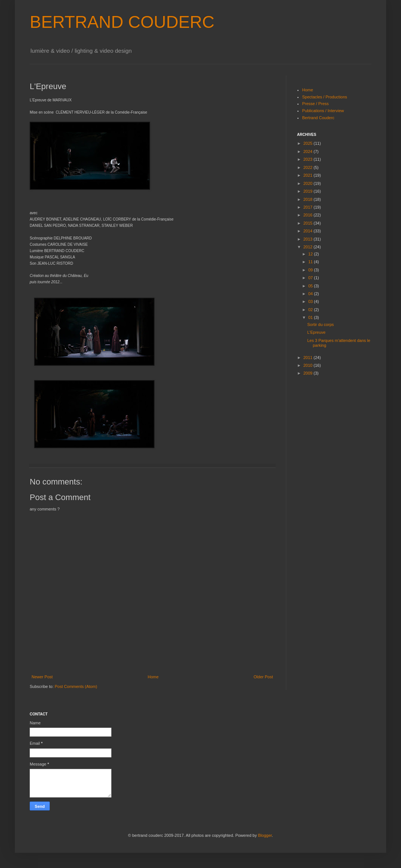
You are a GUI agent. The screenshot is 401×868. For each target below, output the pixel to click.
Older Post (263, 677)
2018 (309, 199)
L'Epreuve (316, 332)
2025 (309, 143)
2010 (309, 365)
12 (311, 254)
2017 (309, 207)
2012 (309, 247)
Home (153, 677)
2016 (309, 215)
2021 (309, 175)
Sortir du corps (320, 324)
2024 (309, 151)
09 (311, 270)
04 (311, 294)
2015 (309, 223)
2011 (309, 358)
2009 (309, 373)
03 (311, 301)
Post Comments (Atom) (76, 686)
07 (311, 278)
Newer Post (42, 677)
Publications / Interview (323, 111)
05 (311, 286)
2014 (309, 231)
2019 (309, 191)
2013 (309, 239)
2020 (309, 183)
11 (311, 262)
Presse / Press (316, 104)
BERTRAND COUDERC (122, 22)
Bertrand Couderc (318, 118)
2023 (309, 159)
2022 (309, 167)
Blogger (265, 835)
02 (311, 310)
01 (311, 317)
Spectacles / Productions (325, 97)
